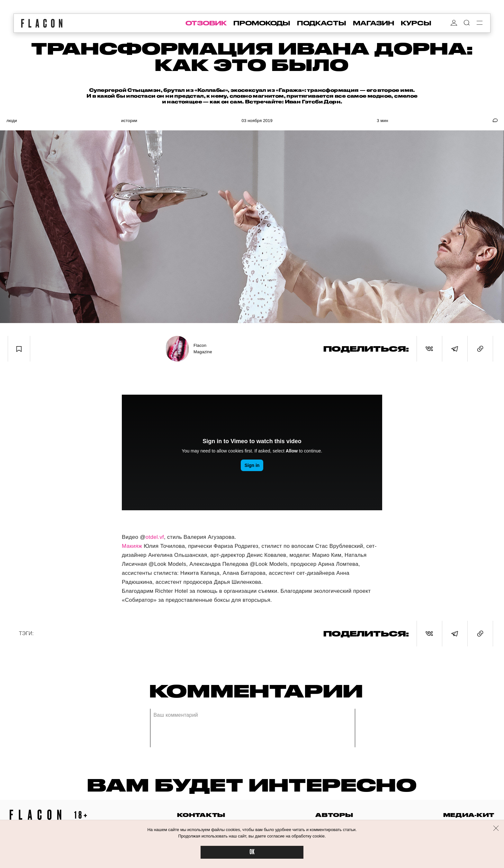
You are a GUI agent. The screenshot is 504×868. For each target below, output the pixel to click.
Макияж (132, 546)
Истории (129, 121)
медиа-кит (469, 815)
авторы (334, 815)
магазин (373, 23)
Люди (12, 121)
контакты (201, 815)
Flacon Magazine (203, 349)
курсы (416, 23)
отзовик (206, 23)
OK (252, 852)
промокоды (262, 23)
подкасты (322, 23)
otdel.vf (155, 537)
